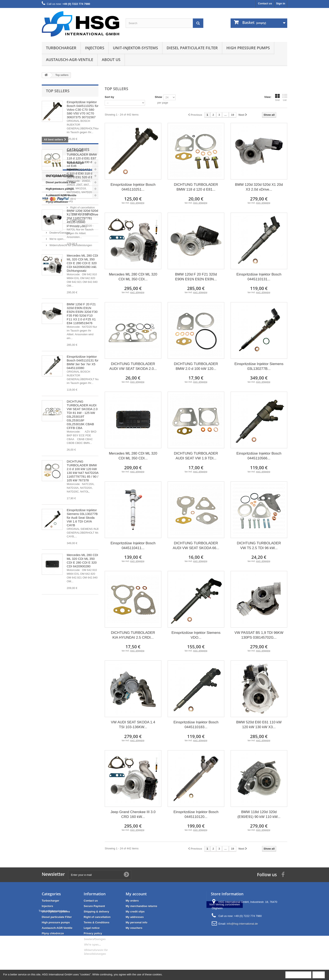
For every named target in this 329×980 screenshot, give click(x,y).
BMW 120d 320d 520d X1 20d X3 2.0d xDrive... (259, 187)
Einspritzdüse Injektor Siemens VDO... (196, 635)
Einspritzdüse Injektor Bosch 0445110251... (133, 187)
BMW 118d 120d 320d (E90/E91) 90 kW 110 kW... (259, 814)
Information (59, 685)
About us (111, 60)
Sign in (281, 3)
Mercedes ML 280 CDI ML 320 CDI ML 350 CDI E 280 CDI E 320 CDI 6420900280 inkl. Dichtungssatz (82, 263)
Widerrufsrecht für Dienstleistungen (70, 753)
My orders (132, 901)
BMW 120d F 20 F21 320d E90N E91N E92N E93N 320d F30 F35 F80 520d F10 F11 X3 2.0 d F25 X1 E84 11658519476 (82, 314)
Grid (277, 97)
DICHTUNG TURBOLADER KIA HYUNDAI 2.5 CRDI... (133, 635)
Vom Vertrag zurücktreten (225, 934)
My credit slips (135, 912)
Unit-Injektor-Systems (135, 48)
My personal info (136, 922)
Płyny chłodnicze (57, 669)
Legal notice (56, 728)
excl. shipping (137, 203)
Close (319, 975)
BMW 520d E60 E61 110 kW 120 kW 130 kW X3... (259, 725)
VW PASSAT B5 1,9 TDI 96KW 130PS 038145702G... (259, 635)
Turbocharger (61, 48)
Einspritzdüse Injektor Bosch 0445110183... (196, 725)
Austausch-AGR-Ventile (70, 60)
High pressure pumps (248, 48)
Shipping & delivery (61, 709)
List (285, 97)
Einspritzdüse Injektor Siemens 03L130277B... (259, 366)
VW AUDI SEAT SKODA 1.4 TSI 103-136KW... (133, 725)
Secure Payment (59, 703)
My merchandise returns (141, 906)
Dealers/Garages (59, 740)
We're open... (57, 747)
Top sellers (58, 91)
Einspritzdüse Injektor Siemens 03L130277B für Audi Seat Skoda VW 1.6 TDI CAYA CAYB (82, 518)
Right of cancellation (61, 715)
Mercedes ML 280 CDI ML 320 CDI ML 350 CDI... (133, 277)
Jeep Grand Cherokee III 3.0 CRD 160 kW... (133, 814)
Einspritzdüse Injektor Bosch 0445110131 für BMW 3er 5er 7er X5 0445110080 (83, 362)
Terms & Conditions (61, 722)
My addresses (135, 917)
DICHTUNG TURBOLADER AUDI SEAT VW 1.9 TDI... (196, 456)
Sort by (109, 97)
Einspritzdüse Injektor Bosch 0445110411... (133, 546)
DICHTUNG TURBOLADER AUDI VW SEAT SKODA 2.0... (133, 366)
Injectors (95, 48)
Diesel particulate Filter (192, 48)
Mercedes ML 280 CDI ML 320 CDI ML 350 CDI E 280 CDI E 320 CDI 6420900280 (82, 561)
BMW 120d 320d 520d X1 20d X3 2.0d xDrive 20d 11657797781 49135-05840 (82, 216)
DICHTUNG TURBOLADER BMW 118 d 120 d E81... (196, 187)
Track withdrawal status (137, 940)
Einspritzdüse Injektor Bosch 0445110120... (196, 814)
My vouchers (134, 928)
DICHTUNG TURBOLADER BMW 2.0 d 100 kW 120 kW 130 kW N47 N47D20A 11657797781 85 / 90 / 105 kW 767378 (83, 471)
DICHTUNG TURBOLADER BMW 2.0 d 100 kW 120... (196, 366)
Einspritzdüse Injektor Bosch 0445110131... (259, 277)
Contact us (265, 3)
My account (136, 894)
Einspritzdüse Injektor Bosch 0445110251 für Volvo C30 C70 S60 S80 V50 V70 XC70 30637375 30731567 (83, 110)
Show (159, 97)
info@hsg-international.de (242, 924)
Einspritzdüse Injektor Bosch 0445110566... (259, 456)
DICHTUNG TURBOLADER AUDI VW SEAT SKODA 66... (196, 546)
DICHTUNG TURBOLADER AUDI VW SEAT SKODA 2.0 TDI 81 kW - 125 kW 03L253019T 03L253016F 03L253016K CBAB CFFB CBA (82, 415)
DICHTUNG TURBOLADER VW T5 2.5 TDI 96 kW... (259, 546)
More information (298, 975)
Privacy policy (57, 734)
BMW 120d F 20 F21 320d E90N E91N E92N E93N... (196, 277)
